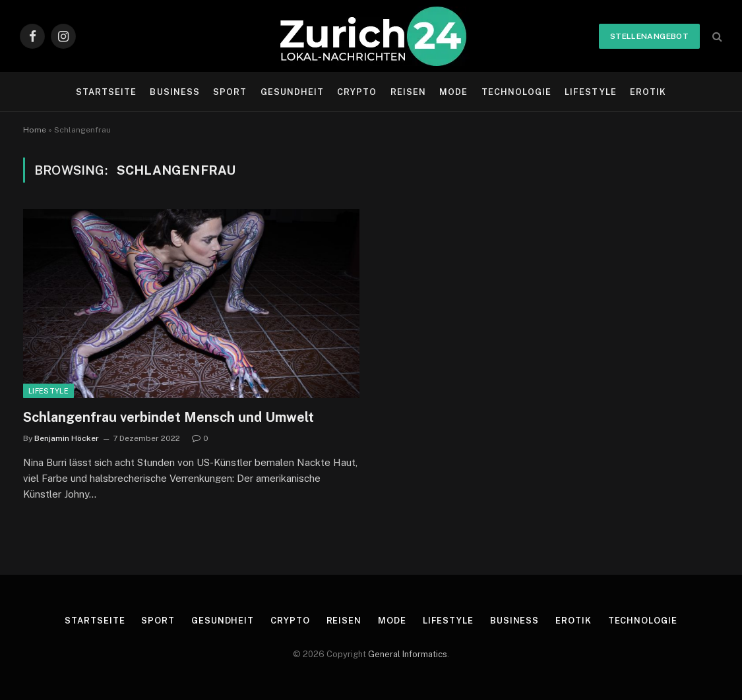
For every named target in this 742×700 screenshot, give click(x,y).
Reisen (408, 92)
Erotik (648, 92)
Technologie (516, 92)
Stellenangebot (649, 36)
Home (35, 130)
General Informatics (408, 654)
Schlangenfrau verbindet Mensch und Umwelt (169, 417)
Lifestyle (590, 92)
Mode (453, 92)
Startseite (106, 92)
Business (174, 92)
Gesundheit (292, 92)
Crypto (357, 92)
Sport (230, 92)
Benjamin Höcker (67, 438)
